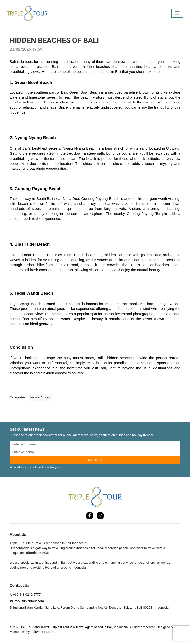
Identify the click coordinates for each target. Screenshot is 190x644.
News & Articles (40, 397)
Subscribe (95, 460)
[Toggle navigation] (177, 13)
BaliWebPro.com (42, 632)
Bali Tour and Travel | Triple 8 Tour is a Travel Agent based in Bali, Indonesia (74, 627)
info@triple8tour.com (29, 601)
